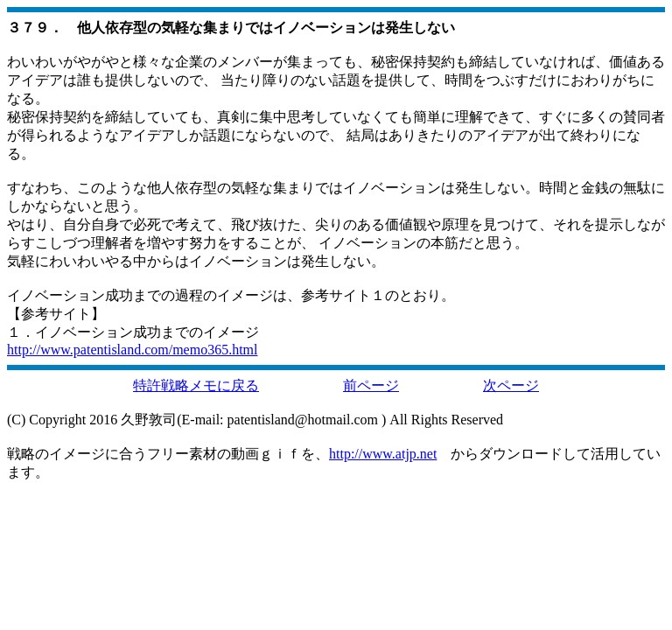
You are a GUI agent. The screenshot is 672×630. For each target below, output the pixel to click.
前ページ (371, 385)
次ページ (511, 385)
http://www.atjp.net (383, 454)
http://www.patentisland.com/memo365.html (132, 350)
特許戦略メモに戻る (196, 385)
